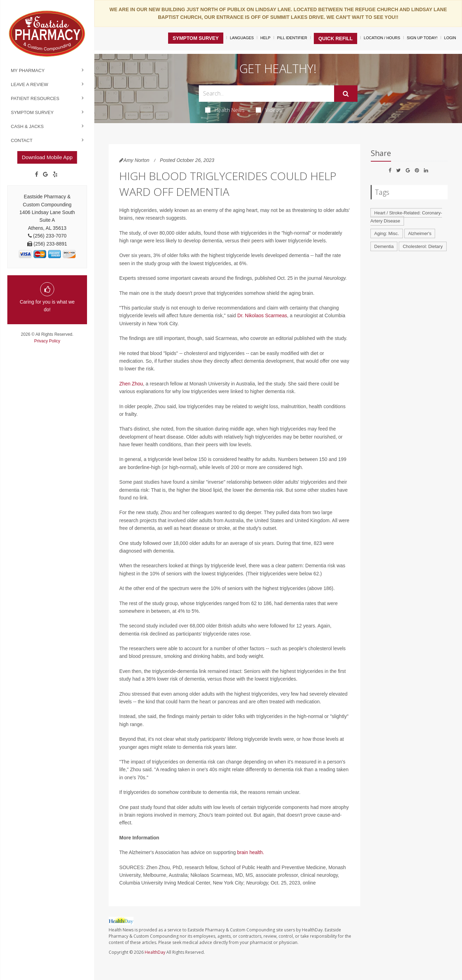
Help (265, 38)
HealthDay (155, 952)
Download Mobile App (47, 157)
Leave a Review (30, 84)
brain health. (251, 852)
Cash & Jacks (27, 126)
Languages (242, 38)
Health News (225, 110)
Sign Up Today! (422, 38)
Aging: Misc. (387, 233)
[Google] (45, 175)
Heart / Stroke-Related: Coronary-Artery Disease (406, 217)
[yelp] (55, 175)
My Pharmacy (28, 70)
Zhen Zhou (131, 384)
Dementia (384, 246)
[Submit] (346, 94)
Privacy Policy (47, 341)
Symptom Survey (32, 112)
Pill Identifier (292, 38)
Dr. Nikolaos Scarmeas (262, 315)
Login (450, 38)
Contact (22, 140)
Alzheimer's (420, 233)
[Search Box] (267, 94)
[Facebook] (37, 175)
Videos (269, 110)
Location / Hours (382, 38)
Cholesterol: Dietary (423, 246)
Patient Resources (35, 98)
